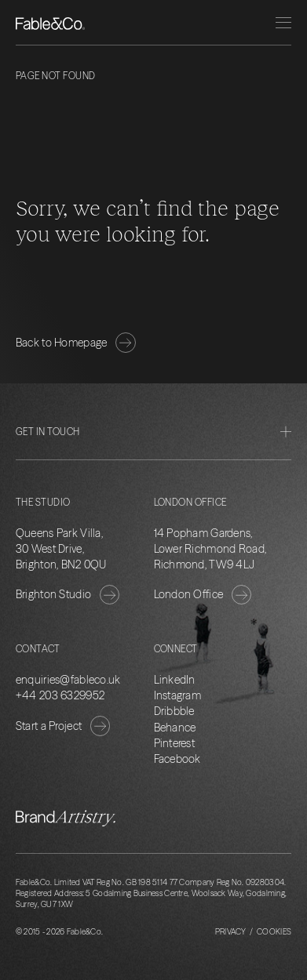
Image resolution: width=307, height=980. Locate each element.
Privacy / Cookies (253, 932)
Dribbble (174, 711)
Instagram (178, 695)
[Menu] (283, 23)
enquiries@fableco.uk (68, 680)
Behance (175, 728)
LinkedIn (175, 680)
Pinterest (175, 743)
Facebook (177, 759)
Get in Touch (153, 432)
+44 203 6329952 (60, 695)
